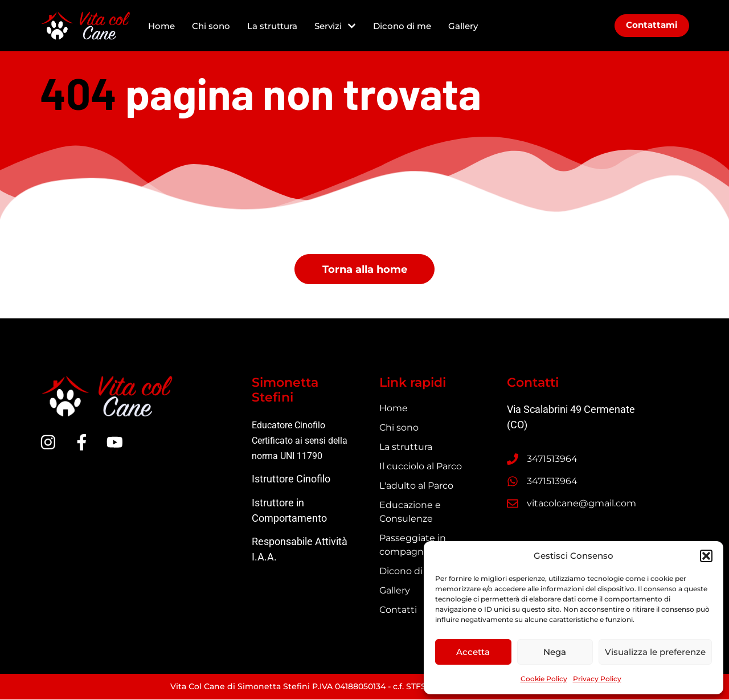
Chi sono (211, 26)
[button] (706, 556)
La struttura (272, 26)
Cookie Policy (544, 679)
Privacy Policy (597, 679)
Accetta (473, 652)
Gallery (463, 26)
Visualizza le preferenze (655, 652)
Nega (555, 652)
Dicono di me (402, 26)
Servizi (335, 26)
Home (161, 26)
